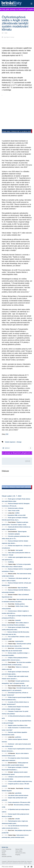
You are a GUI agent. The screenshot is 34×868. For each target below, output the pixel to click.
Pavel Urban (11, 604)
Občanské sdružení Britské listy (19, 861)
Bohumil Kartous (13, 763)
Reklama (4, 855)
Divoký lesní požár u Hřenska (16, 508)
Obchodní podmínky (7, 857)
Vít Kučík (10, 772)
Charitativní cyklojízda (14, 534)
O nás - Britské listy (6, 849)
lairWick (17, 513)
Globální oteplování (10, 442)
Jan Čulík (11, 805)
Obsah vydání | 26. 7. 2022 (12, 496)
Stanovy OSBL (19, 849)
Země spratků (19, 550)
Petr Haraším (12, 550)
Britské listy (14, 4)
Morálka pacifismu (20, 604)
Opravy (4, 853)
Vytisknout (6, 448)
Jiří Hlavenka (12, 753)
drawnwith (18, 620)
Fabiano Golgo (12, 564)
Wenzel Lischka (12, 574)
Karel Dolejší (11, 606)
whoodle (17, 819)
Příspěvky (18, 855)
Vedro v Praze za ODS (14, 511)
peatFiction (18, 737)
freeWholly (11, 562)
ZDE (7, 434)
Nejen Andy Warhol (23, 588)
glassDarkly (18, 793)
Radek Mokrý (12, 667)
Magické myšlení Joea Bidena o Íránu (18, 725)
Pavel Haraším (20, 788)
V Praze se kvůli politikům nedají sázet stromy (20, 781)
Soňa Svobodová (13, 532)
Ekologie (19, 442)
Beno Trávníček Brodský (15, 686)
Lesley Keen (11, 513)
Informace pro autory (20, 853)
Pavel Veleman (12, 522)
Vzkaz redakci (19, 851)
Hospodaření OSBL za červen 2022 (17, 515)
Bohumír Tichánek (13, 595)
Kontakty (4, 851)
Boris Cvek (11, 648)
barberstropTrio (19, 641)
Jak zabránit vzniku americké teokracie (18, 795)
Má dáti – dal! (25, 686)
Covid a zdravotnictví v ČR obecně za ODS (19, 802)
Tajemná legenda (22, 532)
